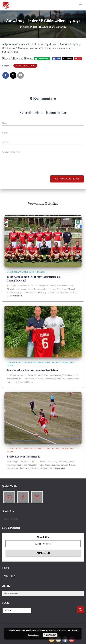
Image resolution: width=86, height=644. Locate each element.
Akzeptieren (50, 635)
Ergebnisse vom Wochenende (23, 457)
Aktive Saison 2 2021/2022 (25, 66)
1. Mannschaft (14, 363)
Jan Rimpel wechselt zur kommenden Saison (32, 370)
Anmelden (10, 576)
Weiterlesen (17, 296)
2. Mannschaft (14, 272)
